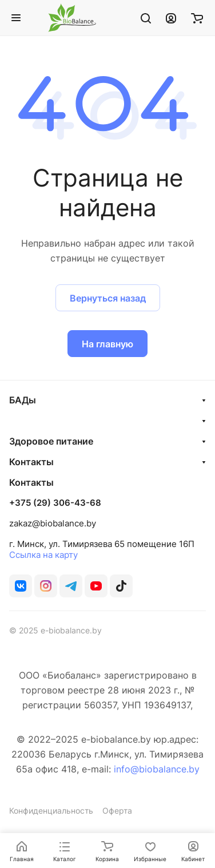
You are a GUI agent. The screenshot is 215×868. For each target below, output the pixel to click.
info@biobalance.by (157, 769)
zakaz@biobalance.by (53, 523)
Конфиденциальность (51, 810)
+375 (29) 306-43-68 (55, 503)
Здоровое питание (51, 441)
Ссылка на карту (43, 555)
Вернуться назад (108, 298)
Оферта (117, 810)
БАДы (23, 400)
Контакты (31, 462)
